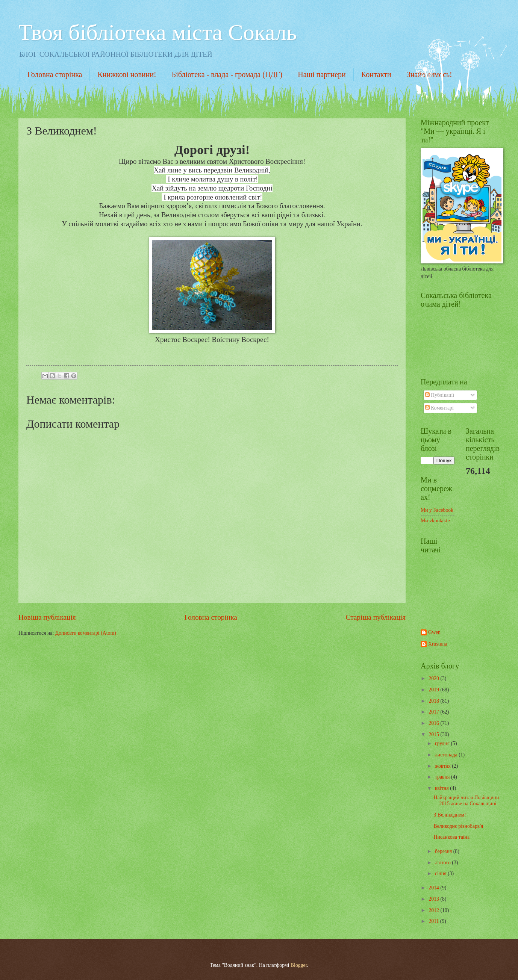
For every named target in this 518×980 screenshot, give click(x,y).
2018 (434, 701)
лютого (443, 863)
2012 (434, 910)
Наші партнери (322, 74)
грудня (443, 743)
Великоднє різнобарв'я (458, 826)
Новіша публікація (47, 617)
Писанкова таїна (451, 837)
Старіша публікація (376, 617)
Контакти (376, 74)
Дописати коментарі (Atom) (86, 633)
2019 (434, 690)
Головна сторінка (55, 74)
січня (441, 873)
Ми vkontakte (435, 521)
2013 (434, 899)
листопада (447, 755)
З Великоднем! (450, 815)
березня (444, 851)
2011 (434, 921)
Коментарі (439, 408)
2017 (434, 712)
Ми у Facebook (437, 510)
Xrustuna (438, 644)
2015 (434, 734)
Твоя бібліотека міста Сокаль (158, 32)
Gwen (434, 632)
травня (443, 777)
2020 (434, 678)
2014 (434, 888)
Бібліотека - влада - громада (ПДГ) (227, 74)
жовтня (443, 766)
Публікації (440, 395)
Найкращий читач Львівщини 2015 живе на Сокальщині (466, 801)
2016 (434, 723)
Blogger (299, 965)
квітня (442, 788)
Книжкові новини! (127, 74)
